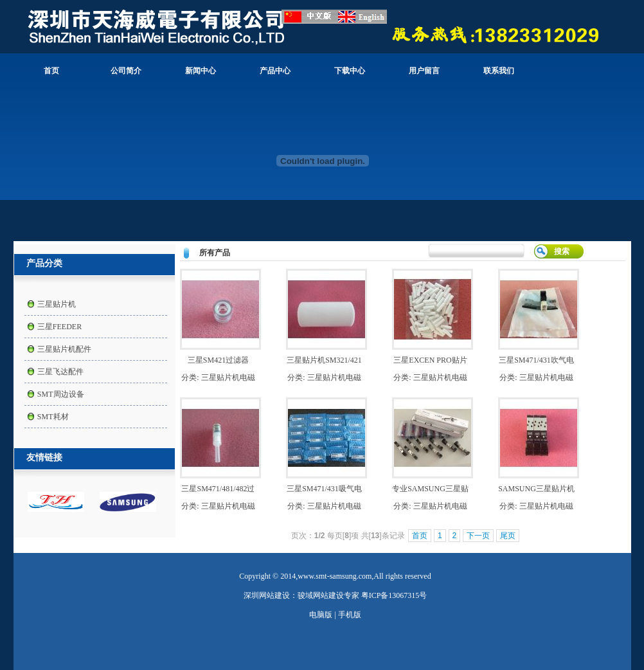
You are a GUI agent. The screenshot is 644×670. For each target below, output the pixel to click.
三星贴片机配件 (64, 349)
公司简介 (126, 71)
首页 (51, 71)
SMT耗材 (53, 417)
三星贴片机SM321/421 (324, 360)
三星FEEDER (59, 327)
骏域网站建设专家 (328, 595)
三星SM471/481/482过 (218, 489)
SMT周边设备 (61, 394)
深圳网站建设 (267, 595)
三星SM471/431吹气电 (536, 360)
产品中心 (275, 71)
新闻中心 (201, 71)
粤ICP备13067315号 (394, 595)
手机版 (350, 615)
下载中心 (350, 71)
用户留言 (424, 71)
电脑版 (321, 615)
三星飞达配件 (60, 372)
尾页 (508, 536)
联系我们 (499, 71)
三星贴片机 (57, 304)
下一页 (478, 536)
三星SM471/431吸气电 (324, 489)
